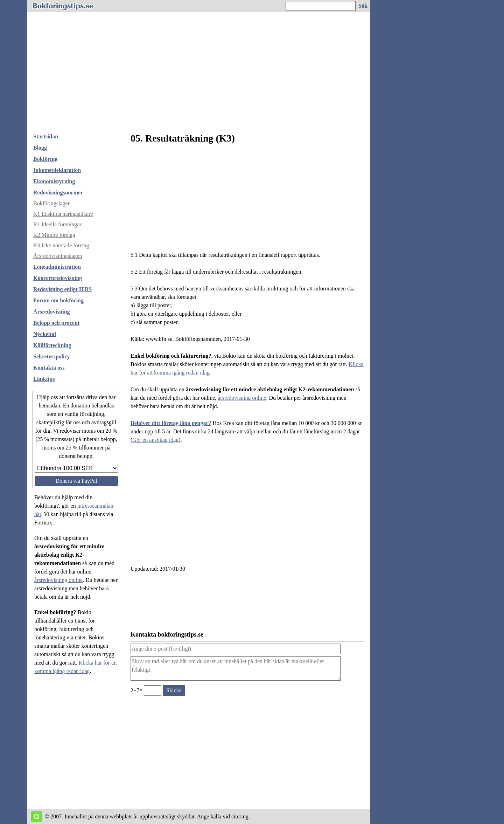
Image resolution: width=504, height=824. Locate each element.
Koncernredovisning (58, 278)
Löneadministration (57, 267)
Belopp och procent (56, 323)
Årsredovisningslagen (58, 256)
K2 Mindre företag (54, 235)
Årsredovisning (52, 312)
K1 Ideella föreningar (57, 224)
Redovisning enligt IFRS (62, 289)
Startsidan (46, 136)
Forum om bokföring (58, 300)
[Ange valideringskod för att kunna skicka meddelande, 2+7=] (153, 691)
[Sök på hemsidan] (363, 6)
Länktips (44, 379)
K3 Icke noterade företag (61, 245)
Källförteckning (52, 345)
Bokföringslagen (52, 203)
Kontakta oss (49, 368)
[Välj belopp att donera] (76, 468)
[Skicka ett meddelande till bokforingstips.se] (174, 691)
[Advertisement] (199, 75)
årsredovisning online (58, 580)
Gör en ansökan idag (155, 440)
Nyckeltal (45, 334)
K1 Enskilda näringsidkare (63, 214)
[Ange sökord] (321, 6)
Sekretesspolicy (52, 356)
